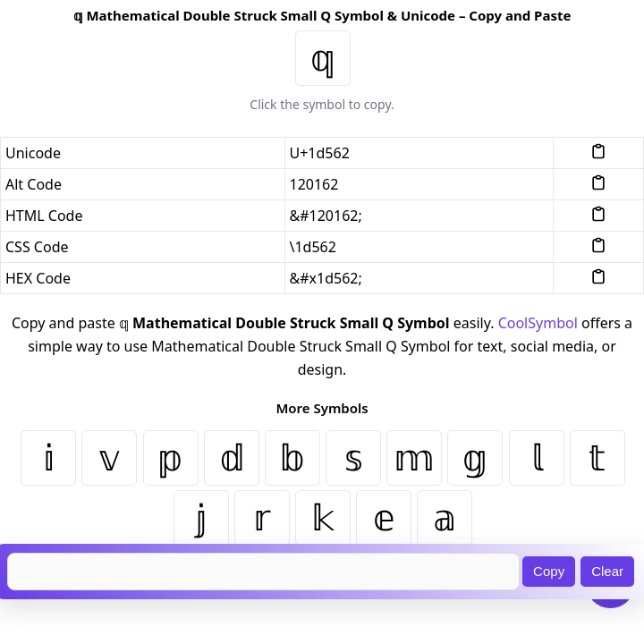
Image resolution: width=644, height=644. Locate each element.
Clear (607, 571)
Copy (549, 571)
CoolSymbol (538, 323)
